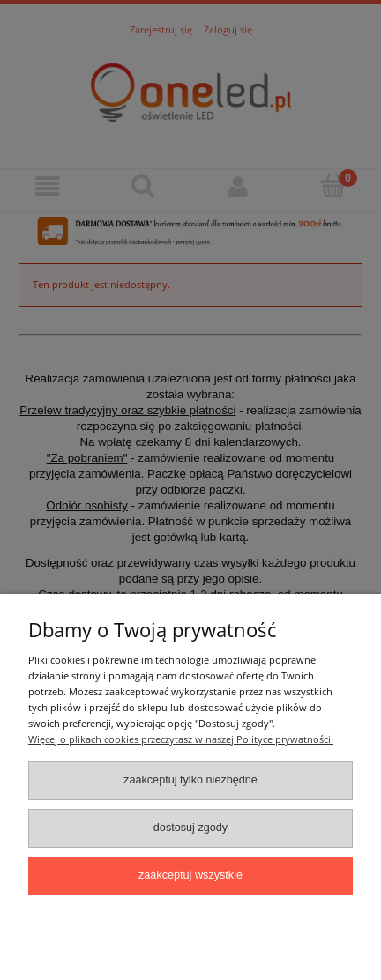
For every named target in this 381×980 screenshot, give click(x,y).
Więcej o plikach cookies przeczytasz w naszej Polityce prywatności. (181, 739)
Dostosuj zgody (190, 828)
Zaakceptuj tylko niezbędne (190, 780)
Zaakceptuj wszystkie (190, 875)
